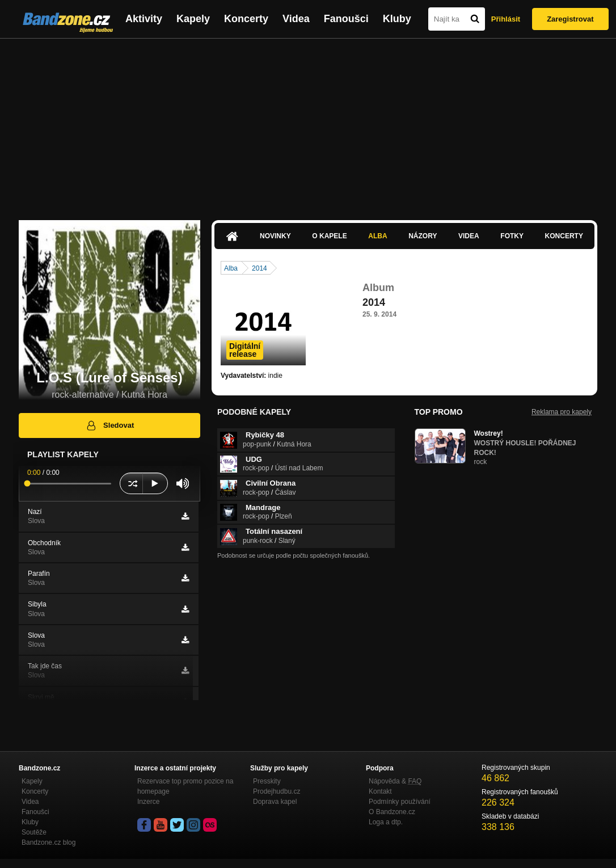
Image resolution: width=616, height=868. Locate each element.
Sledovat (110, 425)
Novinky (275, 236)
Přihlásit (506, 19)
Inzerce (148, 802)
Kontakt (380, 791)
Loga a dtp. (386, 822)
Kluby (397, 19)
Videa (296, 19)
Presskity (267, 781)
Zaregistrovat (570, 19)
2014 (260, 268)
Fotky (512, 236)
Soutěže (34, 832)
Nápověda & (395, 781)
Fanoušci (346, 19)
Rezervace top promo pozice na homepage (185, 786)
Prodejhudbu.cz (277, 791)
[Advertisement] (308, 124)
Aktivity (144, 19)
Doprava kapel (275, 802)
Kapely (193, 19)
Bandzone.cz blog (48, 842)
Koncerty (246, 19)
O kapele (329, 236)
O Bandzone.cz (392, 812)
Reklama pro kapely (562, 412)
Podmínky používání (400, 802)
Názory (423, 236)
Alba (377, 236)
